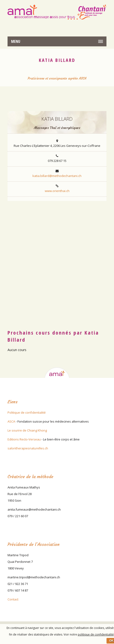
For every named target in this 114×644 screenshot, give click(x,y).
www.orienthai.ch (57, 191)
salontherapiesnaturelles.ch (28, 448)
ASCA (11, 421)
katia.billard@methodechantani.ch (57, 176)
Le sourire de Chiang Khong (27, 430)
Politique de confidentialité (27, 412)
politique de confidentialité (96, 634)
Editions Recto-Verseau (24, 439)
